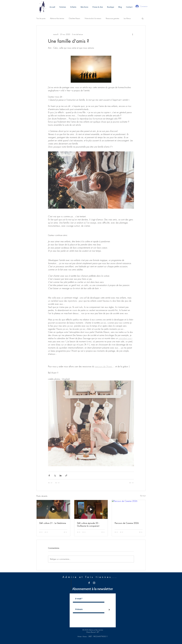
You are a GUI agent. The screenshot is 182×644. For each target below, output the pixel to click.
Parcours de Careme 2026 (127, 523)
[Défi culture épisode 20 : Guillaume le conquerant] (91, 509)
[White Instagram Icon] (94, 583)
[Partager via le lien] (66, 476)
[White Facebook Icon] (89, 583)
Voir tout (143, 496)
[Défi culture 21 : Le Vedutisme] (53, 509)
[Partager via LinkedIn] (61, 476)
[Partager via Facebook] (49, 476)
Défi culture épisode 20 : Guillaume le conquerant (88, 524)
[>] (109, 610)
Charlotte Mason (74, 18)
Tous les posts (41, 18)
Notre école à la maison (93, 18)
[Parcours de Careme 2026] (129, 509)
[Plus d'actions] (133, 34)
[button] (143, 18)
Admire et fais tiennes (57, 18)
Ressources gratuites (112, 18)
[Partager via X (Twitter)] (55, 476)
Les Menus (127, 18)
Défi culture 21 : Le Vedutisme (53, 523)
